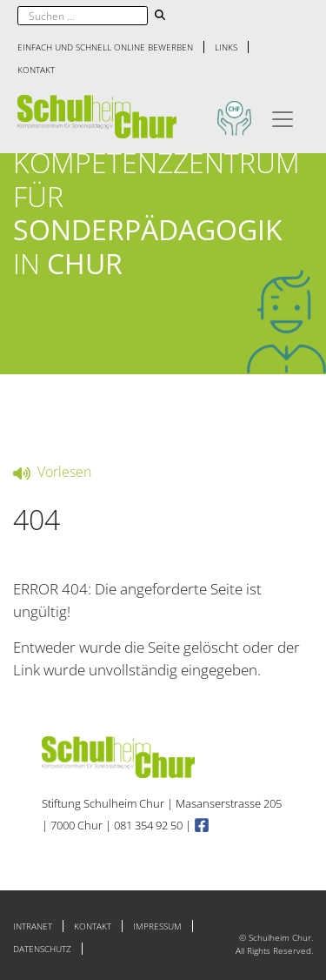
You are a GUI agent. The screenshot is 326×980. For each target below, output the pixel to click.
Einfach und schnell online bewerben (105, 47)
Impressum (157, 926)
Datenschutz (42, 949)
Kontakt (36, 70)
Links (226, 47)
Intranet (33, 926)
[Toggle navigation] (283, 117)
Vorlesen (52, 472)
